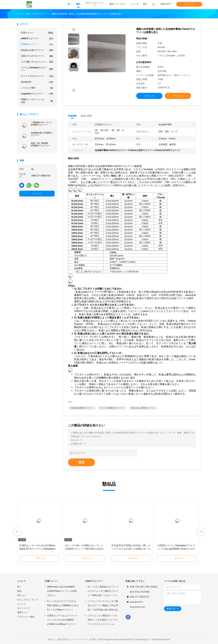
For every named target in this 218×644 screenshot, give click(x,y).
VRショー (22, 595)
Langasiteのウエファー (37, 94)
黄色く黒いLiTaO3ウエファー (143, 408)
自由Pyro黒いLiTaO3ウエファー (42, 134)
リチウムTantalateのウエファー (37, 69)
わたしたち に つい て (28, 600)
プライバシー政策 (26, 617)
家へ (19, 587)
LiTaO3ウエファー (37, 44)
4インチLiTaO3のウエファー (112, 408)
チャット (189, 4)
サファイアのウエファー (37, 76)
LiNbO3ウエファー (37, 39)
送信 (81, 462)
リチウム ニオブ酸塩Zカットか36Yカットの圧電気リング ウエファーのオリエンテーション (103, 620)
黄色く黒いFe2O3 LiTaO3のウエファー (41, 144)
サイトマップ (24, 608)
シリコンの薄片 (37, 88)
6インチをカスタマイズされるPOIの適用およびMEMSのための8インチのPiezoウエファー (63, 605)
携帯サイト (23, 612)
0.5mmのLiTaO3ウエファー (82, 408)
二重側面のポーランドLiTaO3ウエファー (42, 124)
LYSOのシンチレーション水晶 (37, 101)
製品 (19, 591)
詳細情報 (72, 116)
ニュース (22, 604)
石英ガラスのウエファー (37, 56)
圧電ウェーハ (37, 33)
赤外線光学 (37, 82)
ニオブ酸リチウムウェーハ (37, 62)
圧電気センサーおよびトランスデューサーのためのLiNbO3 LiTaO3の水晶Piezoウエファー (62, 620)
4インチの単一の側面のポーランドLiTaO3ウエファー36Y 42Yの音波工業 (85, 549)
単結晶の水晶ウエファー (37, 50)
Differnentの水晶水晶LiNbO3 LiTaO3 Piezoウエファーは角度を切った (62, 591)
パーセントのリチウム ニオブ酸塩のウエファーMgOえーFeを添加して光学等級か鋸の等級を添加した (103, 606)
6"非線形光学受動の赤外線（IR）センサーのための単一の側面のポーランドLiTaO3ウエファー (131, 549)
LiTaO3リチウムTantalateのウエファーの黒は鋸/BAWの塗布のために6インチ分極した (177, 549)
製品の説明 (86, 116)
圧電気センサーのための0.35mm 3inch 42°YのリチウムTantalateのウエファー (38, 549)
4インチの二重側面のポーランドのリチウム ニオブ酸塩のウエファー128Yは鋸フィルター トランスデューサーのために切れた (103, 591)
